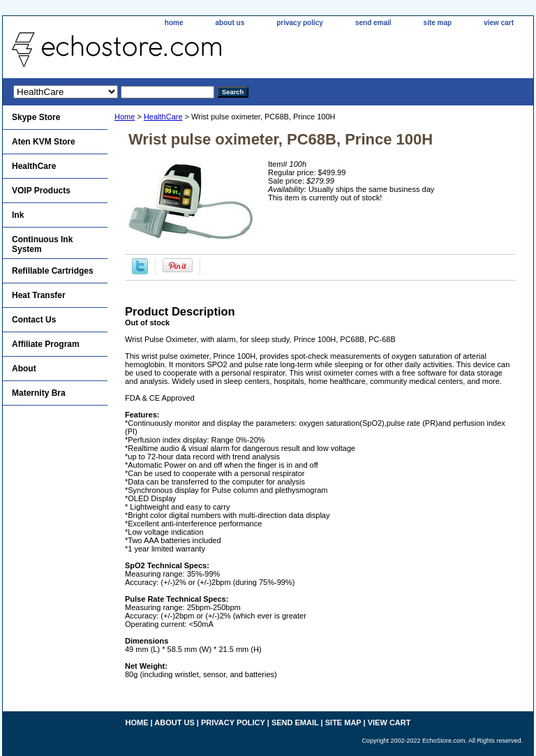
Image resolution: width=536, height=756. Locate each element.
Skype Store (36, 117)
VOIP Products (41, 191)
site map (438, 23)
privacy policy (300, 23)
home (174, 23)
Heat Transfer (39, 295)
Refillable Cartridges (53, 271)
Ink (18, 215)
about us (230, 23)
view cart (499, 23)
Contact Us (34, 320)
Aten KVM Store (44, 142)
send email (373, 23)
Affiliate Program (46, 344)
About (24, 369)
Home (125, 117)
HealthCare (163, 117)
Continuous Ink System (42, 244)
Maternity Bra (39, 393)
